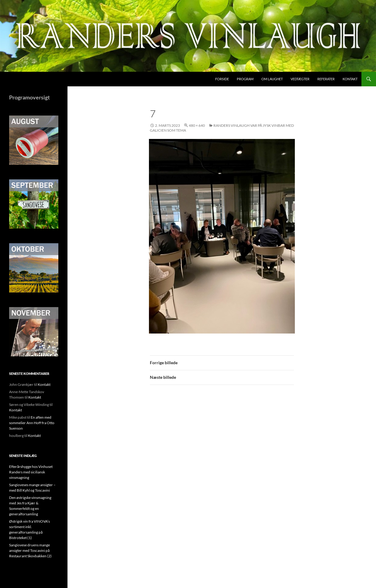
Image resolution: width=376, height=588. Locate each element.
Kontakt (350, 79)
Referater (326, 79)
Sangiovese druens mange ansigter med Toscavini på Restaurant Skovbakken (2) (30, 550)
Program (245, 79)
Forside (222, 79)
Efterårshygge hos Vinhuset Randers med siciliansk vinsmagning (31, 472)
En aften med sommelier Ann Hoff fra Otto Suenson (32, 423)
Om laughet (272, 79)
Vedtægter (300, 79)
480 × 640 (197, 125)
